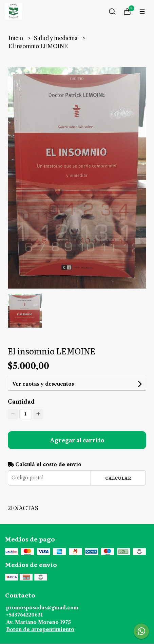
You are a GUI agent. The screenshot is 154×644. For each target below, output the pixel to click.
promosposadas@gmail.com (42, 608)
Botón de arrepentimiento (40, 629)
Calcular (118, 478)
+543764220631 (24, 615)
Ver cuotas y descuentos (43, 384)
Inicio (16, 38)
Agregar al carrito (77, 440)
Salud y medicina (56, 38)
